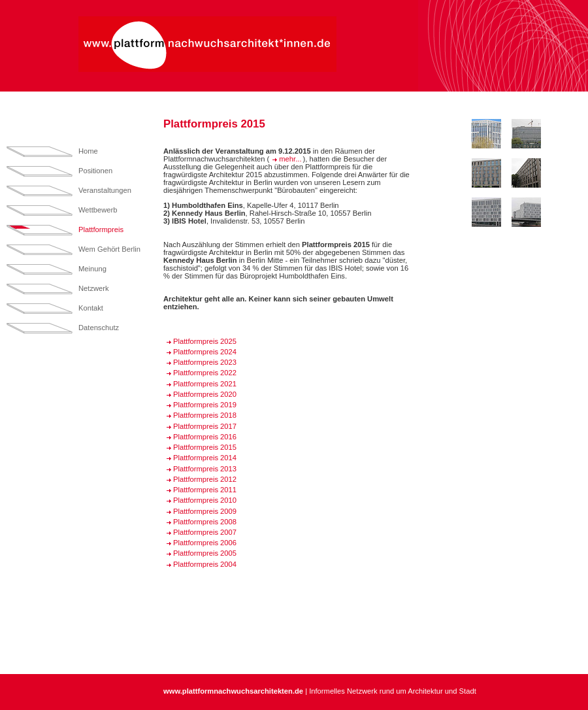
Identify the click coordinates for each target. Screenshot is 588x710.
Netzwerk (94, 288)
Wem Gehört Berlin (109, 249)
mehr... (290, 159)
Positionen (95, 171)
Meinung (92, 269)
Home (88, 151)
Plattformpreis (101, 229)
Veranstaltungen (105, 190)
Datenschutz (99, 328)
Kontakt (91, 308)
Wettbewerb (98, 210)
